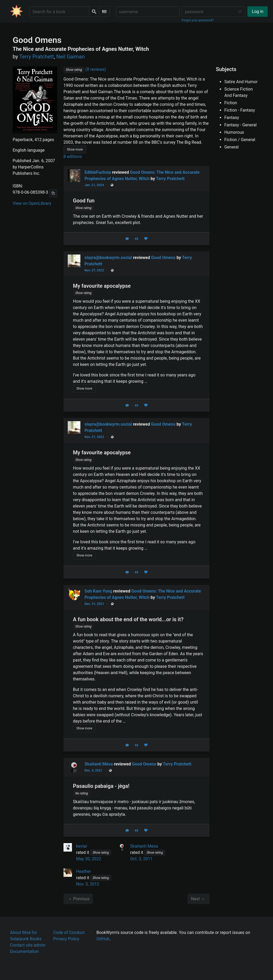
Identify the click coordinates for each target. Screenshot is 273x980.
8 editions (73, 156)
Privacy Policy (66, 939)
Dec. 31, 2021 (94, 604)
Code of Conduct (69, 932)
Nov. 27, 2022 (94, 270)
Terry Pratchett (170, 179)
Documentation (24, 951)
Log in (258, 11)
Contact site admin (28, 945)
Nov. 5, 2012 (88, 884)
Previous (78, 899)
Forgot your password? (198, 20)
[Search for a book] (59, 12)
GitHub (103, 939)
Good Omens (163, 258)
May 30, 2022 (89, 859)
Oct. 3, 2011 (141, 859)
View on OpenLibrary (32, 203)
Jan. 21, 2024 (94, 185)
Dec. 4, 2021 (93, 770)
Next (199, 899)
